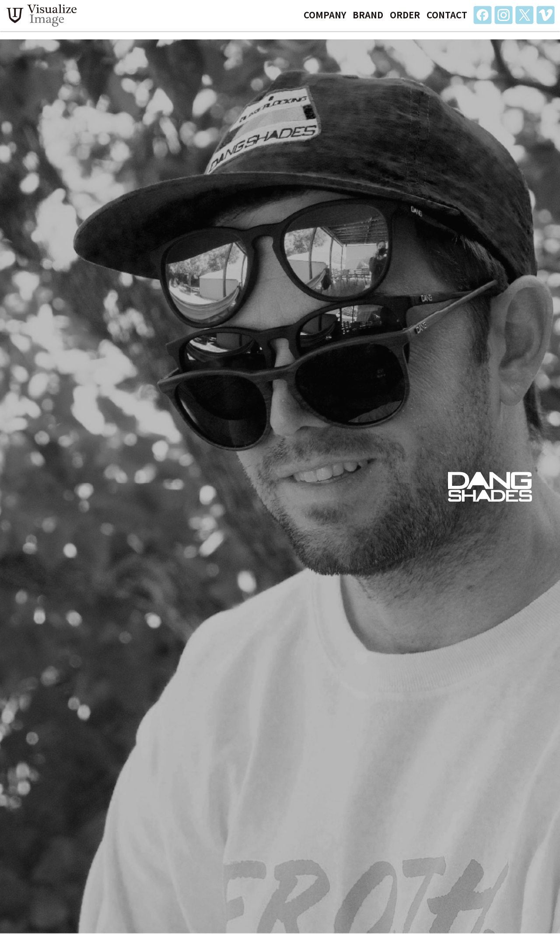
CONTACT (447, 19)
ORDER (405, 19)
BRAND (368, 19)
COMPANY (325, 19)
